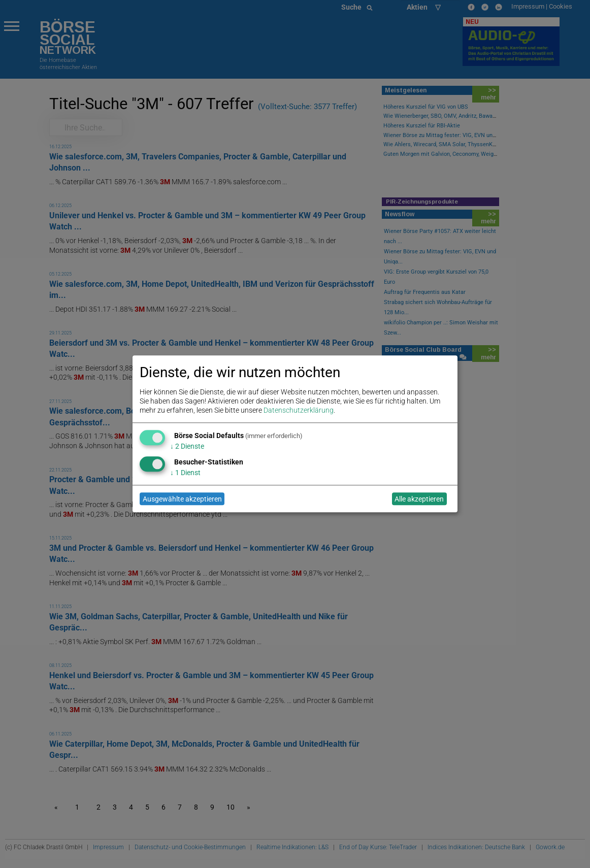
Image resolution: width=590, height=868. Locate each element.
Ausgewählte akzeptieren (182, 499)
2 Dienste (187, 446)
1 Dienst (185, 473)
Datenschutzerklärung (299, 411)
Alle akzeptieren (419, 499)
